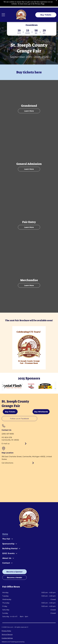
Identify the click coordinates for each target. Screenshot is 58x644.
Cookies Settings (7, 631)
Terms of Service (7, 627)
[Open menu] (3, 7)
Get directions (7, 455)
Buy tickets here (29, 65)
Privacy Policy (6, 623)
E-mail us (6, 436)
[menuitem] (29, 527)
